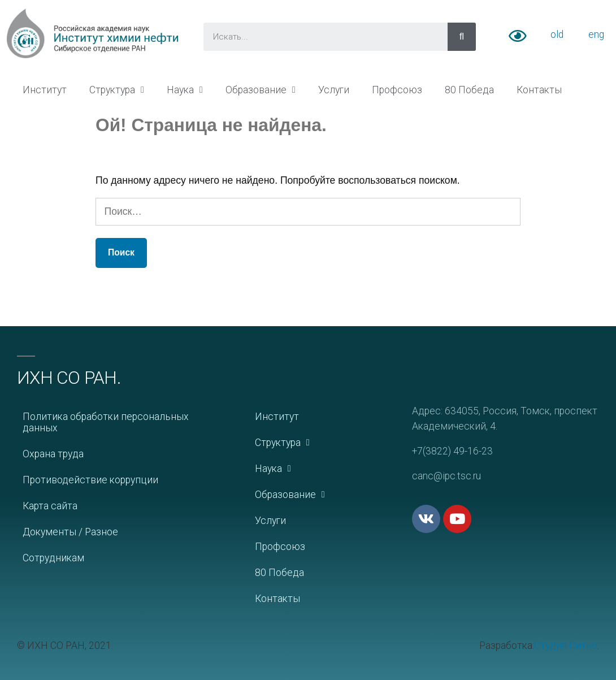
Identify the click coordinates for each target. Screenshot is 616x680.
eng (596, 34)
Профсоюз (397, 90)
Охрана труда (53, 454)
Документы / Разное (70, 532)
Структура (117, 90)
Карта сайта (50, 506)
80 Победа (469, 90)
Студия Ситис (566, 646)
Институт (45, 90)
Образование (261, 90)
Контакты (539, 90)
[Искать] (462, 37)
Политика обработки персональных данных (106, 422)
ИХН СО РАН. (69, 378)
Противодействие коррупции (90, 480)
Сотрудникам (53, 558)
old (557, 34)
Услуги (334, 90)
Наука (185, 90)
